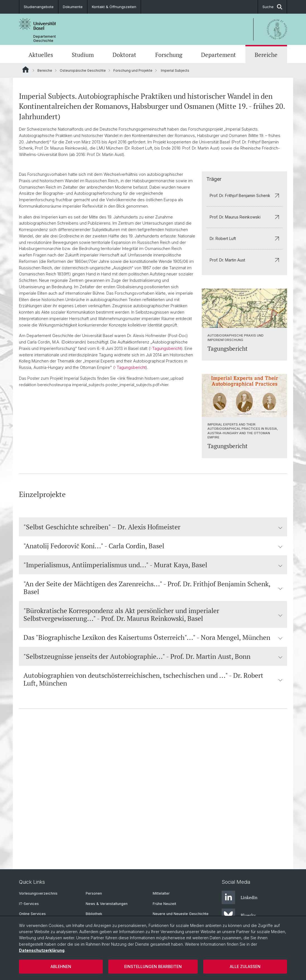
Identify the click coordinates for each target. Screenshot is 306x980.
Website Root (26, 69)
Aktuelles (41, 55)
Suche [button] (272, 7)
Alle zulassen (245, 966)
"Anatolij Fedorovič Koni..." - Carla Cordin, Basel (153, 680)
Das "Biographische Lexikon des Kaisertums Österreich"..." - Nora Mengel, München (153, 772)
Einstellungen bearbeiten (153, 966)
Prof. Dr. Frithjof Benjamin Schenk (244, 329)
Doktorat (124, 55)
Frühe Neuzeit (164, 904)
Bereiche (266, 55)
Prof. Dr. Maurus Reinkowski (244, 351)
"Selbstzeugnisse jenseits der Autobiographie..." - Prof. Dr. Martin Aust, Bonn (153, 791)
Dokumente (73, 7)
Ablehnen (61, 966)
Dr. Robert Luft (244, 372)
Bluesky (239, 916)
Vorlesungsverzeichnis (38, 894)
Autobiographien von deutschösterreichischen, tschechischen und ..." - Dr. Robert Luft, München (153, 813)
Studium (83, 55)
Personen (94, 894)
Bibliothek (94, 914)
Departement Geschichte (45, 39)
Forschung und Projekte (133, 70)
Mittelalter (161, 894)
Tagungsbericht (167, 482)
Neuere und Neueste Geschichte (181, 914)
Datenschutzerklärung (42, 950)
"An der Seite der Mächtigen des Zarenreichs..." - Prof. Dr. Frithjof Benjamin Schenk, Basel (153, 722)
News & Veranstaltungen (107, 904)
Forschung (169, 55)
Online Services (32, 914)
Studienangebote (39, 7)
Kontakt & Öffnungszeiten (114, 7)
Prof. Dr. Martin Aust (244, 394)
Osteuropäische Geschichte (83, 70)
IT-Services (29, 904)
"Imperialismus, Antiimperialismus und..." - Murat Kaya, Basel (153, 699)
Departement (218, 55)
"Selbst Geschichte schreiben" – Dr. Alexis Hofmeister (153, 661)
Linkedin (240, 898)
